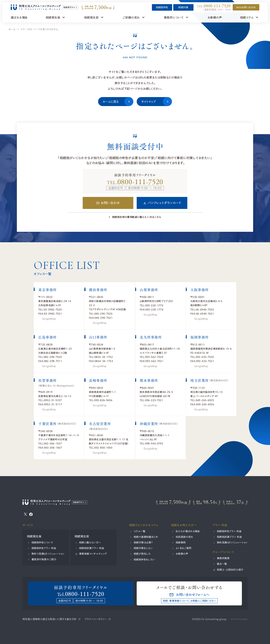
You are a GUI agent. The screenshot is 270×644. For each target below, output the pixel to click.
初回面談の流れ (184, 537)
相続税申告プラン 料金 (44, 548)
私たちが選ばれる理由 (188, 531)
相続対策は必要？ (143, 542)
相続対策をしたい (143, 548)
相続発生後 (34, 536)
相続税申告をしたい (144, 559)
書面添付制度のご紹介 (44, 559)
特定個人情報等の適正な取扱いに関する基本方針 (50, 619)
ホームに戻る (118, 102)
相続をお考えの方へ (184, 525)
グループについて (223, 552)
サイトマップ (157, 102)
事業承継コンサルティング (93, 554)
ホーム (12, 29)
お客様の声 (182, 554)
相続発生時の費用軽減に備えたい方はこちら (137, 217)
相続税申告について (42, 542)
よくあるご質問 (184, 548)
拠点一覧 (222, 564)
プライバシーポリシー (96, 619)
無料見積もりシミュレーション (232, 542)
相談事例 (181, 542)
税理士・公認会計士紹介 (230, 570)
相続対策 (184, 7)
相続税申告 (162, 7)
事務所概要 (223, 558)
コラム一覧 (139, 531)
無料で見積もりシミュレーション (48, 554)
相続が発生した (142, 554)
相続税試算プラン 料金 (92, 548)
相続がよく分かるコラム (144, 525)
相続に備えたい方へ (90, 542)
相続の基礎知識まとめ (146, 537)
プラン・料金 (220, 525)
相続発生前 (82, 536)
